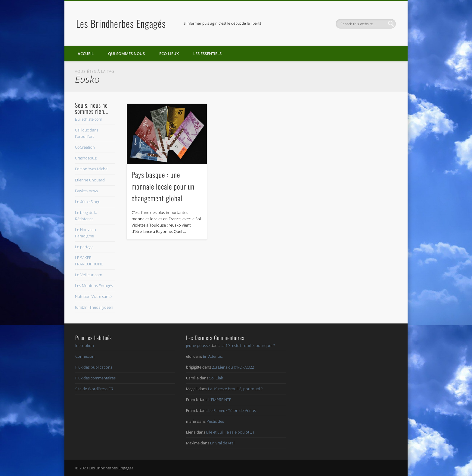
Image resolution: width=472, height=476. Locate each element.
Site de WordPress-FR (94, 389)
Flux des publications (94, 367)
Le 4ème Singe (88, 202)
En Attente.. (213, 356)
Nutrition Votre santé (93, 296)
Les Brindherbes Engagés (121, 23)
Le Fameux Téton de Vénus (232, 410)
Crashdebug (86, 158)
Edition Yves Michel (92, 169)
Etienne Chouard (90, 180)
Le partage (84, 247)
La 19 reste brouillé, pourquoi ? (248, 345)
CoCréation (85, 147)
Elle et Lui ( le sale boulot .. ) (230, 432)
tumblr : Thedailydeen (94, 307)
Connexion (85, 356)
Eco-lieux (169, 54)
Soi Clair (216, 378)
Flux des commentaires (95, 378)
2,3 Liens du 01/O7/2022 (233, 367)
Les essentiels (207, 54)
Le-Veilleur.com (88, 275)
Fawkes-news (86, 191)
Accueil (86, 54)
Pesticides (215, 421)
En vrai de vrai (222, 443)
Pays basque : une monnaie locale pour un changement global (163, 186)
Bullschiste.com (88, 119)
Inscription (85, 345)
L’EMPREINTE (220, 400)
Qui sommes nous (126, 54)
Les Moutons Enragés (94, 286)
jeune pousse (198, 345)
